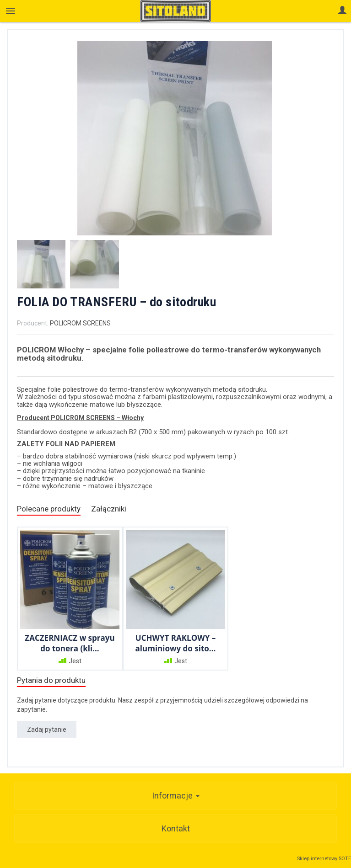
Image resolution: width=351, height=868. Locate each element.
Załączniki (109, 509)
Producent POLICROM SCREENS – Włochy (80, 418)
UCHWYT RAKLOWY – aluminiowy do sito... (176, 643)
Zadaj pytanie (47, 730)
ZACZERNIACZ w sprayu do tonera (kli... (70, 643)
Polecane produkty (49, 509)
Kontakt (176, 828)
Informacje (176, 796)
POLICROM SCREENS (80, 323)
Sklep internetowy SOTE (324, 859)
